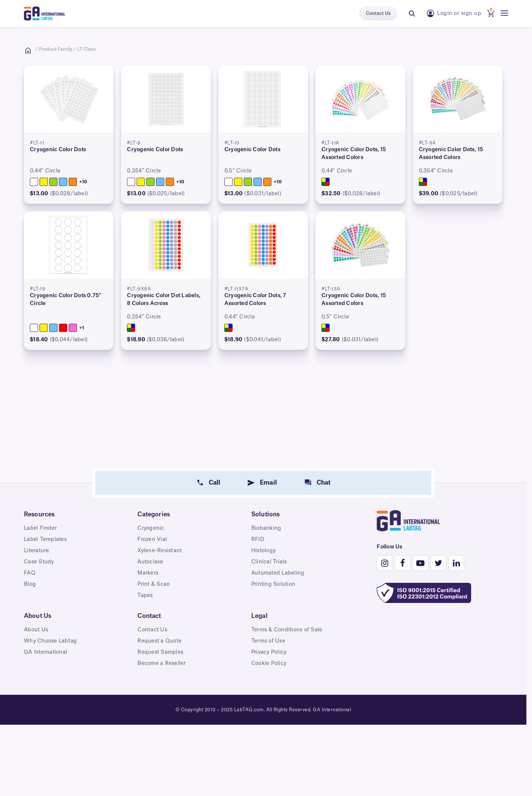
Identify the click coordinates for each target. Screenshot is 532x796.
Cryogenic (151, 528)
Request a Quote (159, 641)
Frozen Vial (152, 540)
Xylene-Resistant (160, 551)
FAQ (30, 573)
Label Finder (40, 528)
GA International (46, 652)
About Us (36, 630)
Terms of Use (268, 641)
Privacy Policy (269, 652)
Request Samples (160, 652)
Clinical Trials (269, 562)
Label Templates (45, 540)
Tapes (145, 596)
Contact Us (378, 13)
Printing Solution (273, 584)
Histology (263, 551)
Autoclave (150, 562)
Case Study (39, 562)
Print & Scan (154, 584)
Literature (37, 551)
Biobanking (266, 528)
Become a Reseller (161, 663)
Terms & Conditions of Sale (287, 630)
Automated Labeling (278, 573)
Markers (148, 573)
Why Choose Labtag (50, 641)
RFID (258, 540)
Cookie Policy (269, 663)
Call (215, 483)
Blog (30, 584)
